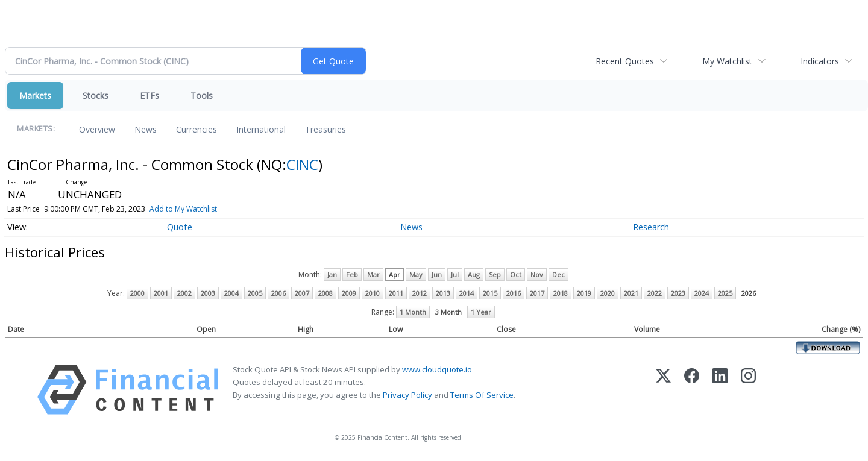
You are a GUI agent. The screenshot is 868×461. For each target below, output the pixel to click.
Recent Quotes (625, 61)
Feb (352, 274)
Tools (202, 96)
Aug (474, 274)
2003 (208, 293)
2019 (584, 293)
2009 (349, 293)
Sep (495, 274)
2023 (678, 293)
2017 (537, 293)
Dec (558, 274)
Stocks (96, 96)
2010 (373, 293)
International (261, 129)
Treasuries (325, 129)
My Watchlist (727, 61)
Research (651, 227)
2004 (231, 293)
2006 (278, 293)
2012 (420, 293)
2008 (325, 293)
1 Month (413, 312)
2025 (725, 293)
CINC (302, 164)
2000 (137, 293)
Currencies (197, 129)
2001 (161, 293)
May (416, 274)
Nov (537, 274)
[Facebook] (692, 390)
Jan (332, 274)
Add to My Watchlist (183, 209)
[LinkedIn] (720, 390)
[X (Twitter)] (663, 390)
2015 (490, 293)
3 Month (448, 312)
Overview (97, 129)
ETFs (149, 96)
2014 (467, 293)
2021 (631, 293)
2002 (184, 293)
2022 (655, 293)
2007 (302, 293)
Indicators (820, 61)
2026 (749, 293)
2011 (396, 293)
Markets (35, 96)
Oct (516, 274)
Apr (395, 274)
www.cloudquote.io (437, 369)
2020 (608, 293)
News (146, 129)
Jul (455, 274)
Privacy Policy (407, 395)
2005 (255, 293)
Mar (373, 274)
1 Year (481, 312)
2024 (702, 293)
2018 (561, 293)
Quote (180, 227)
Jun (437, 274)
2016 (514, 293)
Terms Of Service (482, 395)
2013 (443, 293)
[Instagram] (748, 390)
